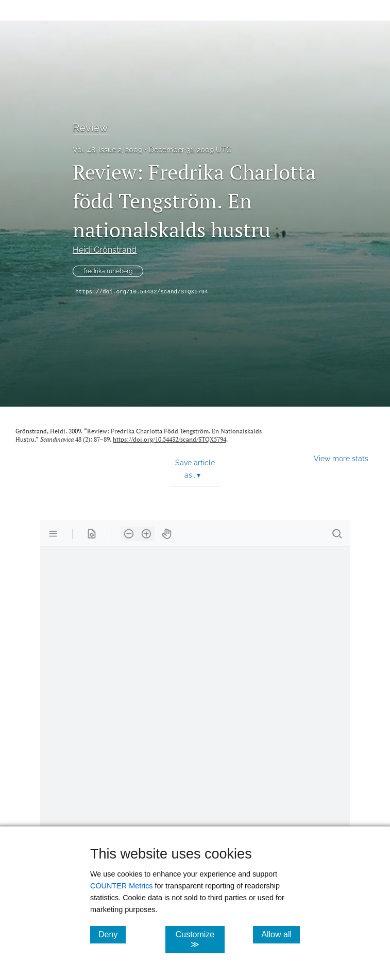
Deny (112, 934)
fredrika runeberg (108, 271)
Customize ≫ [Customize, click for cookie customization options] (200, 939)
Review (90, 128)
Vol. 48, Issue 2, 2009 (107, 150)
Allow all (281, 934)
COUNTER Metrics (122, 886)
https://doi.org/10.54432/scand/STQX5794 (141, 292)
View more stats (341, 458)
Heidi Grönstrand (105, 250)
